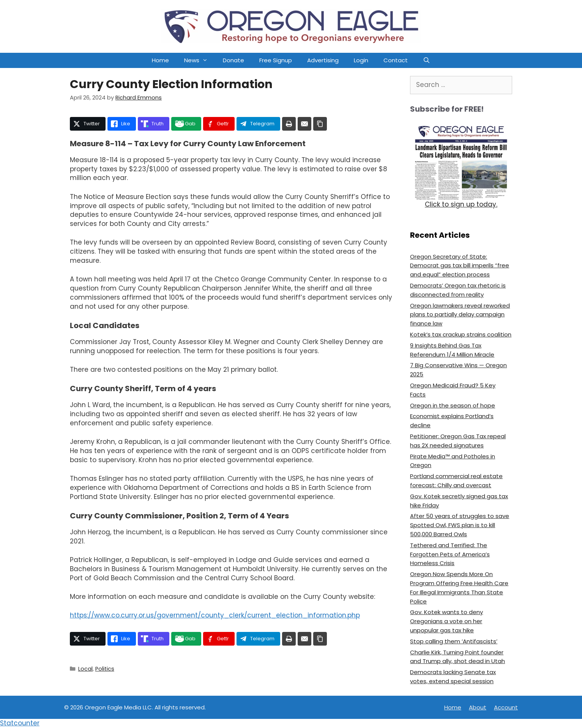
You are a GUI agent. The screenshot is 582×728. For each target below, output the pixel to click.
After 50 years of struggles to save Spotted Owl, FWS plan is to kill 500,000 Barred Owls (460, 525)
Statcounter (20, 723)
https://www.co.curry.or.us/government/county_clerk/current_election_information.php (215, 615)
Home (160, 60)
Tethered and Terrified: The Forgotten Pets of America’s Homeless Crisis (450, 554)
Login (361, 60)
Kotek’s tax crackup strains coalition (461, 334)
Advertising (323, 60)
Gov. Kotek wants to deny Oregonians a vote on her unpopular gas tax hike (446, 621)
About (478, 707)
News (200, 60)
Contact (396, 60)
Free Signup (276, 60)
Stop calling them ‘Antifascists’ (454, 641)
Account (506, 707)
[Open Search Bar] (427, 60)
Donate (233, 60)
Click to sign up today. (461, 204)
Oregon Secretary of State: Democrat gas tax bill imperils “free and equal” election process (460, 266)
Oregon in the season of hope (453, 405)
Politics (105, 669)
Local (85, 669)
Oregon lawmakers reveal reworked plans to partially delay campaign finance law (460, 315)
